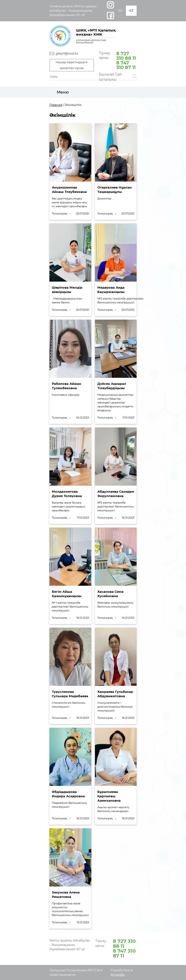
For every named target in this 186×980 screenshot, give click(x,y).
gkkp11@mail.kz (67, 53)
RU (121, 11)
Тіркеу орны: (118, 60)
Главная (56, 105)
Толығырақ (59, 214)
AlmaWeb (118, 975)
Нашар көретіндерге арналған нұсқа (72, 65)
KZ (131, 11)
